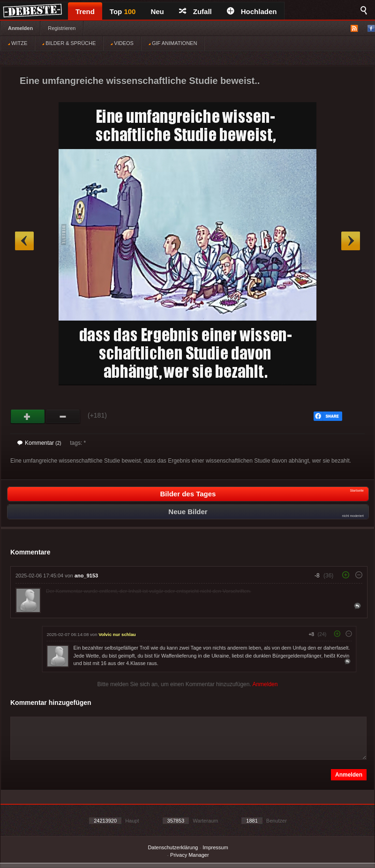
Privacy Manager (190, 855)
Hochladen (252, 11)
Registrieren (62, 28)
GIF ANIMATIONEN (173, 43)
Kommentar (39, 443)
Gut (28, 417)
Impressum (215, 847)
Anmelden (20, 28)
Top (123, 11)
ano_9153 (86, 576)
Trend (85, 11)
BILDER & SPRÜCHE (69, 43)
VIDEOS (122, 43)
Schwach (63, 417)
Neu (157, 11)
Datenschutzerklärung (173, 847)
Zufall (195, 11)
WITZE (18, 43)
